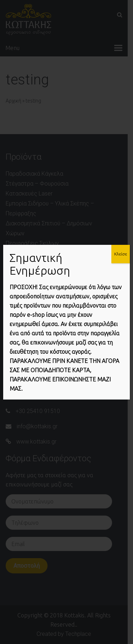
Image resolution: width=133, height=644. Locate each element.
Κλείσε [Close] (121, 254)
